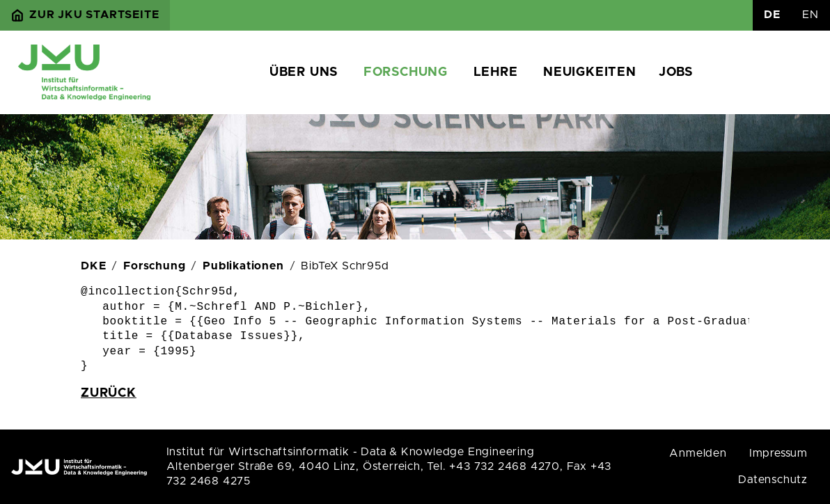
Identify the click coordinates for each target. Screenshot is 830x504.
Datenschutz (773, 480)
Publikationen (243, 266)
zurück (109, 393)
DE (772, 15)
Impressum (778, 453)
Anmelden (698, 453)
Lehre (496, 72)
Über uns (304, 72)
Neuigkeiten (590, 72)
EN (811, 15)
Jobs (676, 72)
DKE (93, 266)
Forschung (406, 72)
